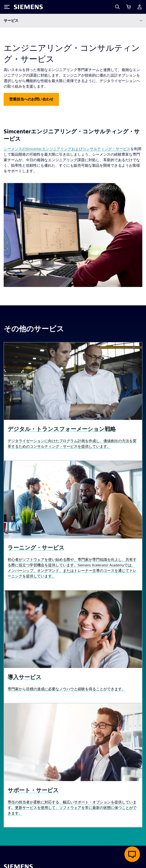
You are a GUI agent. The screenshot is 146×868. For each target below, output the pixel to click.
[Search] (117, 7)
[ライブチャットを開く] (132, 854)
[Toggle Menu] (7, 7)
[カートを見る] (128, 7)
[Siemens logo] (28, 7)
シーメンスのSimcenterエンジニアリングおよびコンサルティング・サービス (67, 149)
